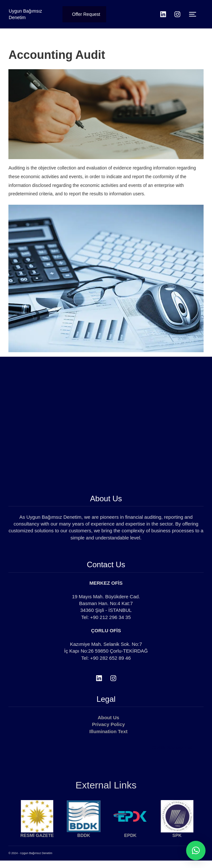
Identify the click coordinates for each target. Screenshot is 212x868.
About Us (109, 717)
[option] (43, 826)
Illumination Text (108, 731)
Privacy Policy (108, 724)
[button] (196, 851)
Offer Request (86, 14)
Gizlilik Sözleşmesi (172, 748)
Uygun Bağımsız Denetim (25, 14)
